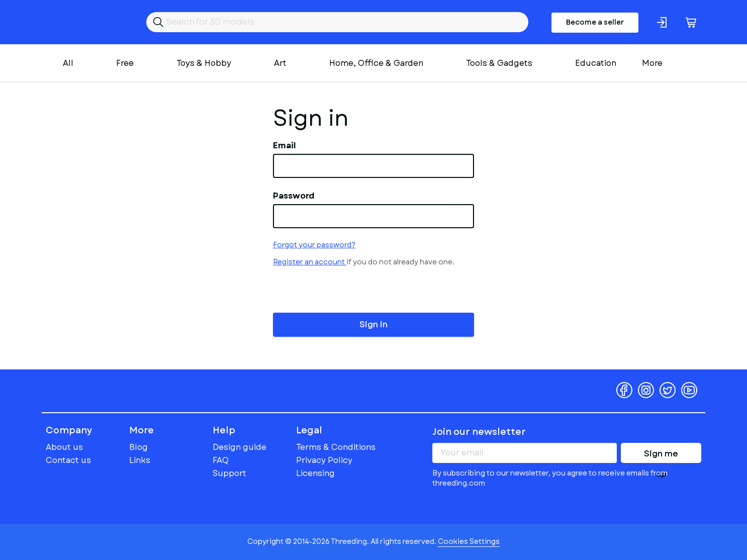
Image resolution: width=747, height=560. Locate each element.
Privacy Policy (324, 460)
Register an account (310, 262)
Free (125, 63)
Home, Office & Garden (376, 63)
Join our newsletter (479, 432)
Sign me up (661, 455)
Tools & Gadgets (499, 63)
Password (294, 196)
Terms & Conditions (336, 447)
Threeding (85, 22)
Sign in (374, 324)
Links (140, 460)
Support (229, 473)
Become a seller (595, 22)
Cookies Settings (469, 541)
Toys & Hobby (204, 63)
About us (64, 447)
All (68, 63)
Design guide (240, 447)
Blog (138, 447)
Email (285, 146)
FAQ (221, 460)
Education (596, 63)
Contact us (68, 460)
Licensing (315, 473)
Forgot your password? (314, 245)
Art (280, 63)
